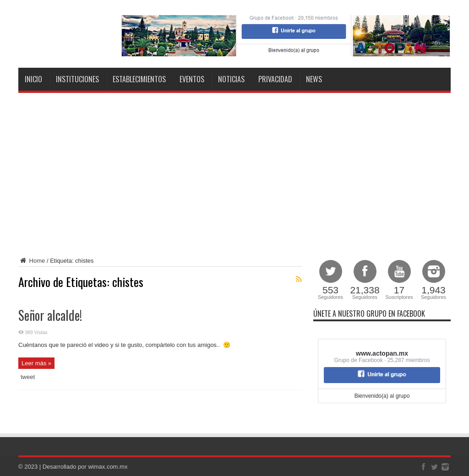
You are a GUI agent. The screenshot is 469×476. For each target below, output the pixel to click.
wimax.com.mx (108, 467)
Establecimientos (139, 79)
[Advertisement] (234, 173)
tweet (28, 377)
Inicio (33, 79)
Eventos (192, 79)
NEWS (314, 79)
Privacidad (275, 79)
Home (32, 261)
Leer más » (36, 363)
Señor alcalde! (50, 315)
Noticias (231, 79)
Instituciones (77, 79)
